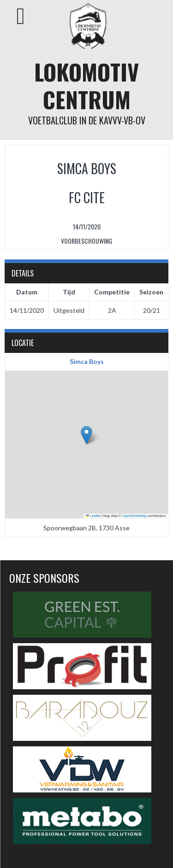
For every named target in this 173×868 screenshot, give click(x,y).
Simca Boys (87, 361)
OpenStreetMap (134, 516)
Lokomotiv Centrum (86, 85)
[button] (86, 435)
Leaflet (93, 516)
